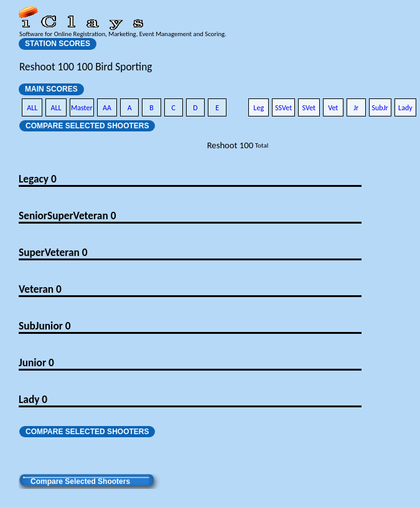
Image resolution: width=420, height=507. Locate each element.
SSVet (283, 108)
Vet (333, 108)
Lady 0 (33, 399)
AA (107, 108)
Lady (405, 108)
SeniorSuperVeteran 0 (67, 216)
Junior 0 (36, 362)
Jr (356, 108)
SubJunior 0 (45, 326)
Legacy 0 (38, 179)
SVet (309, 108)
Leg (259, 108)
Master (82, 108)
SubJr (380, 108)
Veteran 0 (40, 289)
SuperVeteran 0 (53, 252)
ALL (32, 108)
